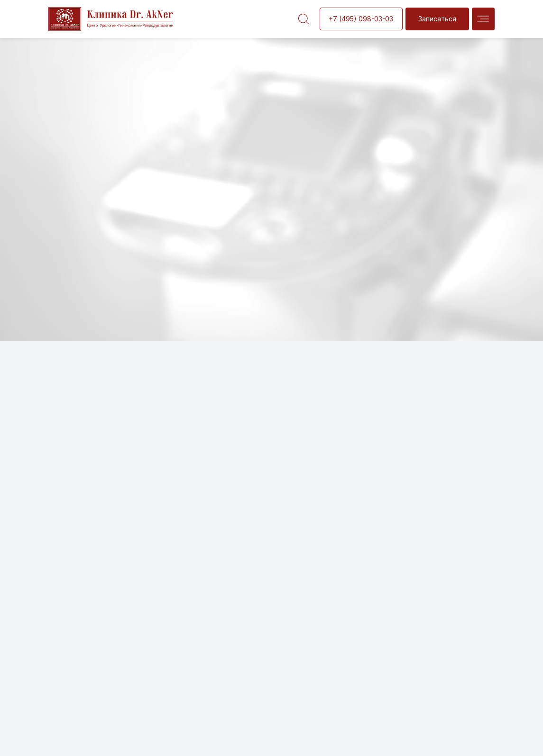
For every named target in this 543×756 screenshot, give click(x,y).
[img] (483, 19)
